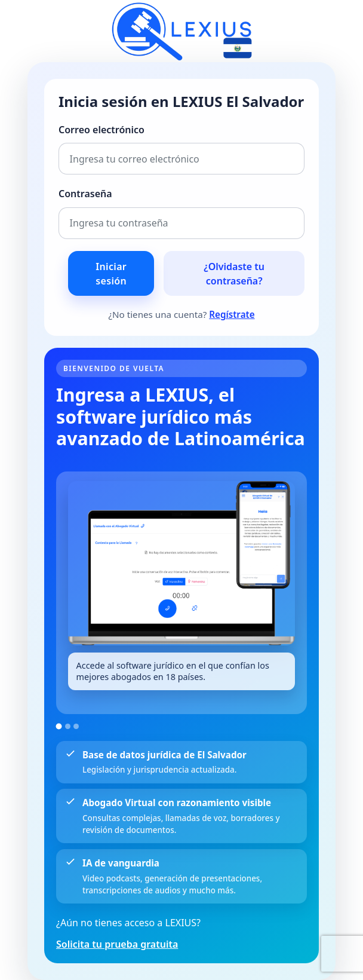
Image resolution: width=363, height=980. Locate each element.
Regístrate (232, 314)
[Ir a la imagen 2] (68, 726)
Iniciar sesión (111, 274)
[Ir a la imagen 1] (59, 726)
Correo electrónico (101, 130)
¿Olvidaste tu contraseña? (234, 274)
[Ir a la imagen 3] (76, 726)
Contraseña (85, 194)
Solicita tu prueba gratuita (117, 944)
